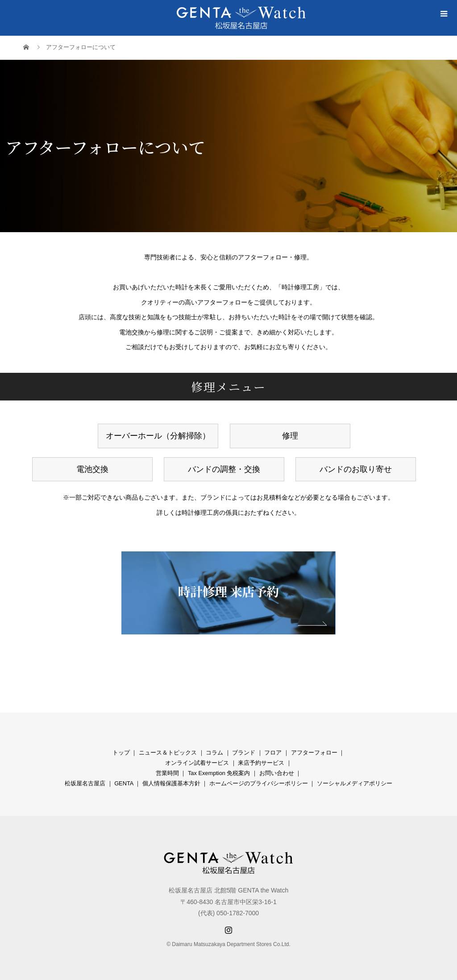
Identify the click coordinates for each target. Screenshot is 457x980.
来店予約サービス (261, 763)
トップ (121, 753)
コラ (212, 753)
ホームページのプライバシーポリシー (259, 783)
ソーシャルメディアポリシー (355, 783)
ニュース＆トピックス (168, 753)
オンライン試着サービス (197, 763)
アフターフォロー (314, 753)
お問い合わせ (277, 773)
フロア (273, 753)
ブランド (244, 753)
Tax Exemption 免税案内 (219, 773)
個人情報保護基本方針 (171, 783)
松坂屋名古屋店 (85, 783)
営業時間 (167, 773)
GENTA (124, 783)
